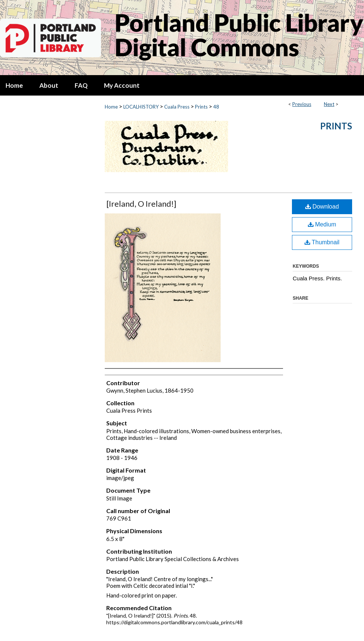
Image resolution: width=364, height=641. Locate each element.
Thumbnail (322, 242)
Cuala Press (177, 107)
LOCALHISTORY (141, 107)
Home (111, 107)
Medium (322, 224)
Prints (201, 107)
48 (216, 107)
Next (329, 104)
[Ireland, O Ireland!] (141, 204)
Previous (302, 104)
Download (322, 207)
